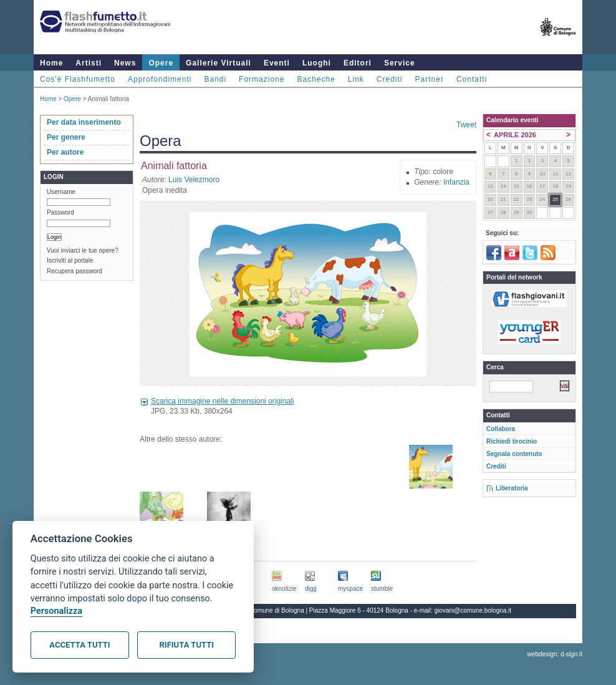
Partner (430, 79)
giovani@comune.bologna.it (473, 610)
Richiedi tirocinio (512, 441)
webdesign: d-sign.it (555, 654)
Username (61, 192)
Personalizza (56, 611)
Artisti (89, 63)
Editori (358, 63)
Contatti (472, 79)
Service (400, 63)
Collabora (501, 429)
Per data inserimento (84, 122)
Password (60, 212)
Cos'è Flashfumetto (78, 79)
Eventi (277, 63)
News (125, 63)
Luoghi (317, 63)
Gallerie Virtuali (219, 63)
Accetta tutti (79, 645)
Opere (161, 63)
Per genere (66, 137)
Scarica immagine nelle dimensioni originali (222, 401)
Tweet (466, 125)
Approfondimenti (160, 79)
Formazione (262, 79)
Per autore (65, 152)
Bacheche (316, 79)
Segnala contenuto (514, 454)
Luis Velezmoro (194, 180)
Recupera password (75, 271)
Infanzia (456, 182)
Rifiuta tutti (187, 645)
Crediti (390, 79)
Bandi (215, 79)
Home (51, 63)
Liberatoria (512, 488)
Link (356, 79)
